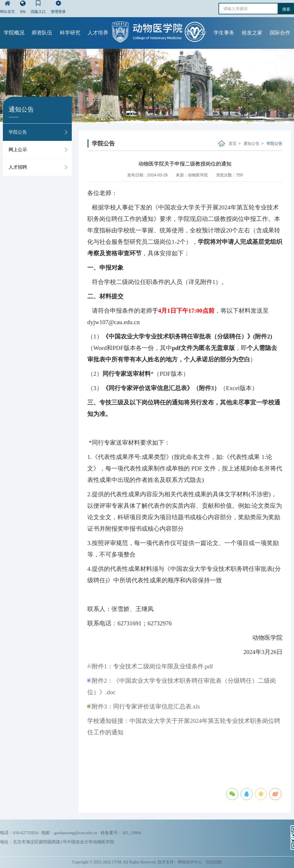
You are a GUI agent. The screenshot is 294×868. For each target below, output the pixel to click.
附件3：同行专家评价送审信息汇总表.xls (144, 707)
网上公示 (18, 150)
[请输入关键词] (248, 9)
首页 (233, 143)
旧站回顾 (214, 862)
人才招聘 (18, 167)
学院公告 (18, 132)
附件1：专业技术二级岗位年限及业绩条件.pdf (150, 666)
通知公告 (252, 143)
